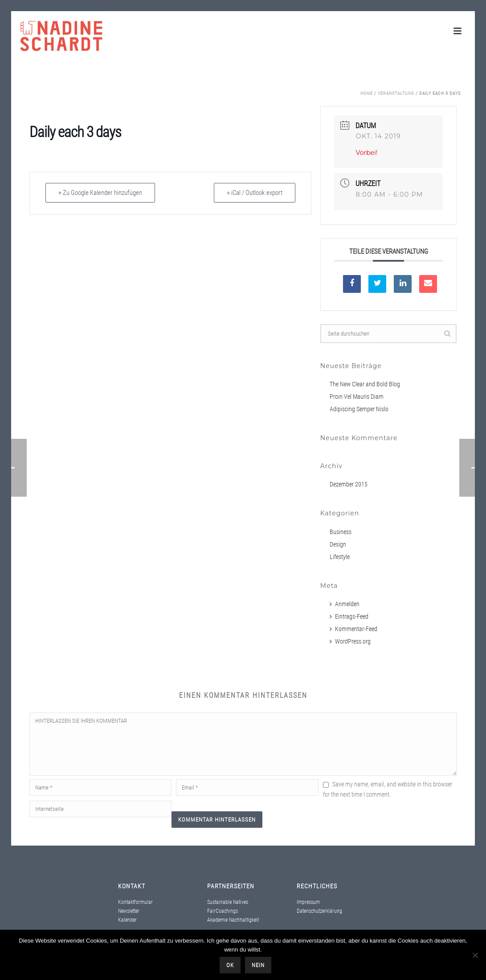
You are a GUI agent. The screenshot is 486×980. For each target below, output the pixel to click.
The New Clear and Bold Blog (365, 384)
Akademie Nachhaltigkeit (233, 920)
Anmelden (345, 604)
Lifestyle (340, 557)
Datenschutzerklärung (319, 911)
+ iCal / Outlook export (255, 193)
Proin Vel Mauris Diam (357, 397)
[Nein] (475, 955)
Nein (258, 965)
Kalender (127, 920)
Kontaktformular (135, 902)
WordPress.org (350, 641)
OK (230, 965)
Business (341, 532)
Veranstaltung (396, 93)
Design (338, 544)
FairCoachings (223, 911)
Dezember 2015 (349, 484)
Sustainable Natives (228, 902)
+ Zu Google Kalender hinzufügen (100, 193)
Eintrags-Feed (349, 616)
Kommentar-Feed (353, 629)
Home (367, 93)
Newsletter (129, 911)
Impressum (308, 902)
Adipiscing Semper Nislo (359, 409)
